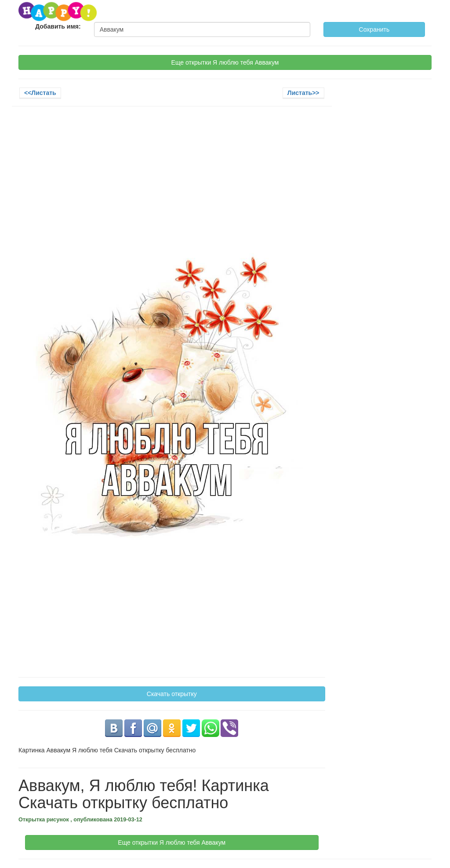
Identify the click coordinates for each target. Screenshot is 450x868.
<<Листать (40, 93)
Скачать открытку (172, 694)
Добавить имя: (58, 26)
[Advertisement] (172, 177)
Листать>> (303, 93)
